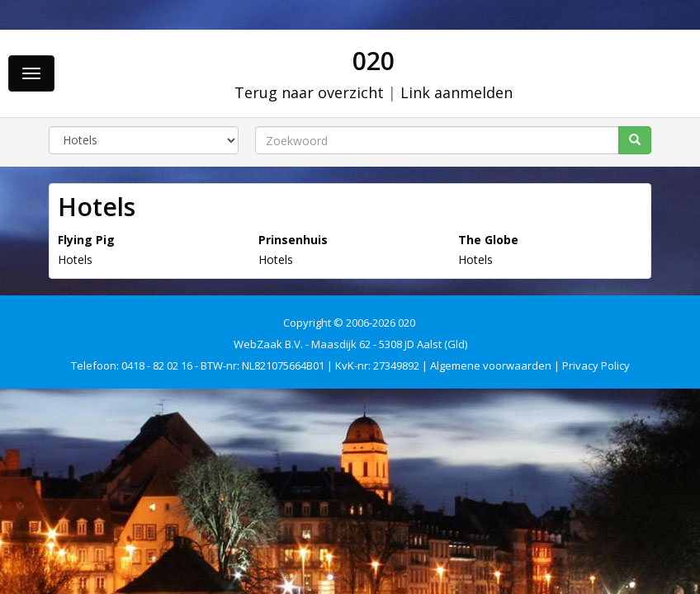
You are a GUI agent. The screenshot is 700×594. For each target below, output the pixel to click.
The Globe (488, 240)
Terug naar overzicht (309, 92)
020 (374, 61)
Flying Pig (86, 240)
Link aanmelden (456, 92)
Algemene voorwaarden (491, 365)
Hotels (75, 259)
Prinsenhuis (293, 240)
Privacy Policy (596, 365)
